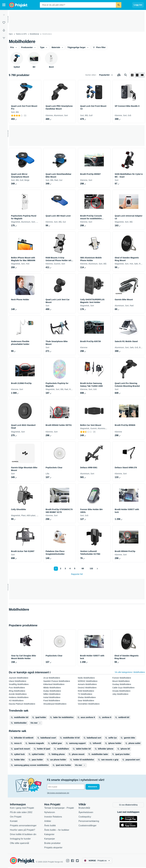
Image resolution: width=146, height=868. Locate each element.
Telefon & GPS (21, 34)
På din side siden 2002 (21, 813)
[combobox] (78, 5)
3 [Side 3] (65, 568)
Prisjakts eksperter (53, 848)
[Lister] (4, 23)
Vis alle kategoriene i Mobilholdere (130, 672)
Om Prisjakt (16, 817)
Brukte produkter (52, 844)
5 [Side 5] (75, 568)
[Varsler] (4, 30)
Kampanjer (50, 839)
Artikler (48, 822)
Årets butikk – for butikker (57, 830)
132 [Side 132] (91, 568)
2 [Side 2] (60, 568)
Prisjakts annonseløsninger (23, 826)
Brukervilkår (84, 808)
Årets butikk (50, 826)
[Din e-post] (66, 787)
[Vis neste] (97, 569)
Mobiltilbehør (34, 34)
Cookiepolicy (85, 817)
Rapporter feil (77, 574)
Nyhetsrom (50, 813)
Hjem (11, 34)
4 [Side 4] (70, 568)
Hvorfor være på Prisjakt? (22, 830)
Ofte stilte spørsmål (19, 844)
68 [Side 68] (83, 568)
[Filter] (4, 38)
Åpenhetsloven (86, 813)
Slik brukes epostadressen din (58, 793)
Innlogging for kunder (20, 839)
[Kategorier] (4, 5)
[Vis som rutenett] (132, 75)
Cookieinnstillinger (88, 826)
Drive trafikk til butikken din (23, 835)
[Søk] (119, 5)
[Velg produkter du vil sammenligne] (119, 75)
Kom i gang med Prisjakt (22, 808)
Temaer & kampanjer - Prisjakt (59, 808)
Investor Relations (53, 817)
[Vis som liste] (137, 75)
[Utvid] (4, 15)
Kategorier (49, 835)
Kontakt (14, 822)
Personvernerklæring (89, 822)
